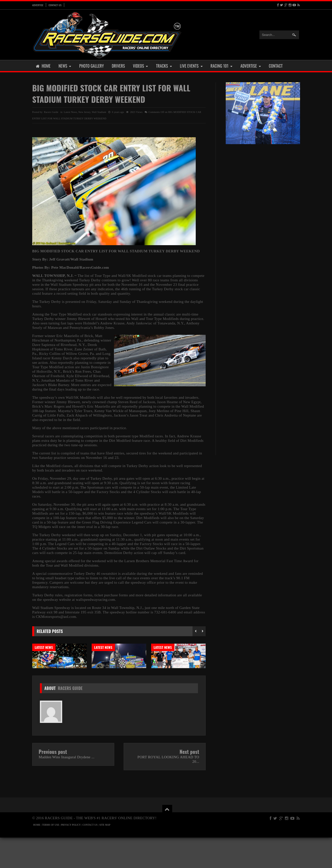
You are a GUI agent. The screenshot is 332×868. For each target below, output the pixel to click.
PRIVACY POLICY (71, 855)
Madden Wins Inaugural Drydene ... (67, 788)
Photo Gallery (92, 66)
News (65, 66)
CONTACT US (90, 855)
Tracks (164, 66)
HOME (37, 855)
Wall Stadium (99, 112)
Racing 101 (222, 66)
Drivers (118, 66)
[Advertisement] (263, 225)
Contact (276, 66)
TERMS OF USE (51, 855)
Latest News (70, 112)
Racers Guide (70, 719)
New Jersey (84, 112)
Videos (140, 66)
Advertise (38, 5)
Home (43, 66)
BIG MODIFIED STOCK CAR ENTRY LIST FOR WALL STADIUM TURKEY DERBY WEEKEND (111, 93)
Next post (189, 782)
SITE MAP (105, 855)
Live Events (191, 66)
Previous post (53, 782)
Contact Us (55, 5)
